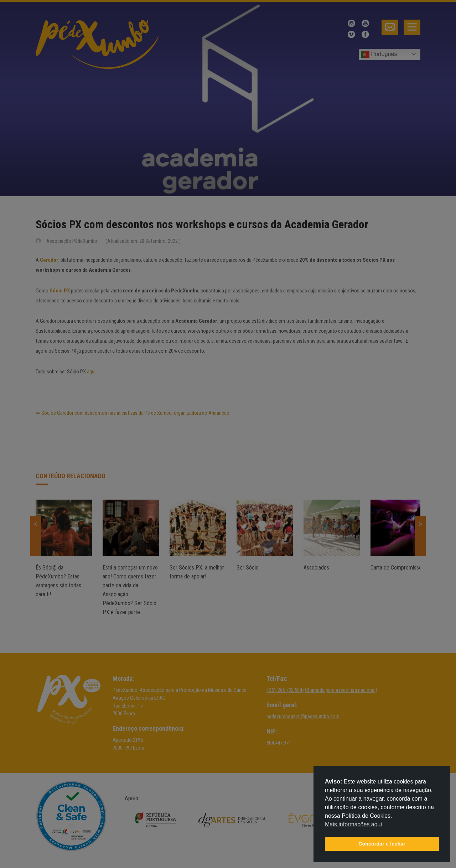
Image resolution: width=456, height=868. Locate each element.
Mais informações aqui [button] (353, 824)
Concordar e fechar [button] (382, 844)
